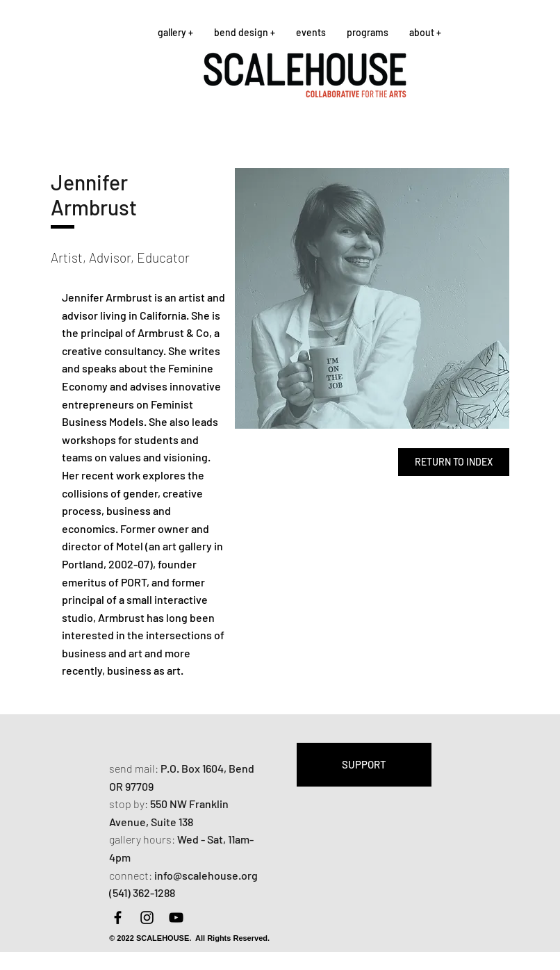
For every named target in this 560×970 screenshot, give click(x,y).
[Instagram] (147, 918)
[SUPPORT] (364, 765)
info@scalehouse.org (206, 875)
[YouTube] (176, 918)
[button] (175, 32)
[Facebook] (118, 918)
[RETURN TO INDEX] (454, 462)
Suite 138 (172, 822)
